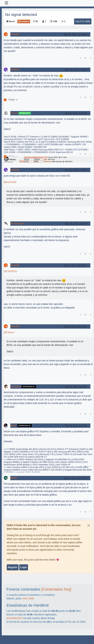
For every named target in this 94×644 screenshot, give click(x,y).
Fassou (14, 113)
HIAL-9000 (28, 598)
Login (24, 567)
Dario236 (15, 34)
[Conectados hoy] (56, 589)
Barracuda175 (17, 224)
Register (13, 567)
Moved (11, 21)
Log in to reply (83, 21)
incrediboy (16, 387)
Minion (14, 478)
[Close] (89, 525)
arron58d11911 (15, 618)
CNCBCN (15, 70)
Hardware (24, 21)
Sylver (13, 426)
